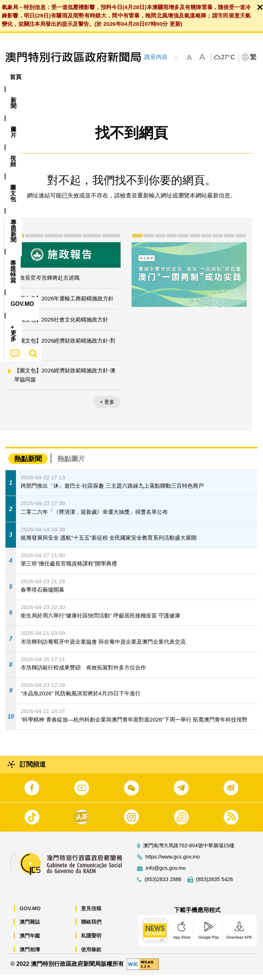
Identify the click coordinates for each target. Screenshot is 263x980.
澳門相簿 (30, 955)
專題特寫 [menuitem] (194, 77)
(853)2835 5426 (215, 885)
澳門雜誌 (30, 928)
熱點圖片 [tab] (71, 465)
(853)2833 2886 (163, 885)
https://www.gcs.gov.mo (173, 862)
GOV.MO (30, 914)
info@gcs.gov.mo (166, 874)
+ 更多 (107, 408)
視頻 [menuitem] (94, 77)
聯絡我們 (91, 928)
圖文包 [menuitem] (123, 77)
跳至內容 (155, 57)
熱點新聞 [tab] (28, 465)
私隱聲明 (91, 941)
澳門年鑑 (30, 941)
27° (228, 57)
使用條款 (91, 955)
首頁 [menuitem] (16, 77)
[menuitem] (40, 77)
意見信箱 (91, 914)
